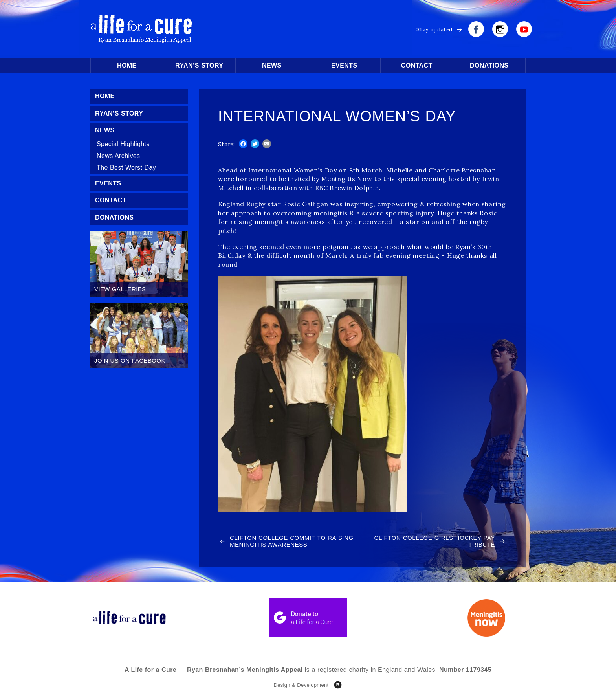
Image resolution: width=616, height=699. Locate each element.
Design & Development (301, 685)
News (272, 65)
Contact (417, 65)
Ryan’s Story (199, 65)
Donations (489, 65)
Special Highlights (123, 144)
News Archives (118, 156)
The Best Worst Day (126, 168)
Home (127, 65)
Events (344, 65)
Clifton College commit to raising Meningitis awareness (292, 541)
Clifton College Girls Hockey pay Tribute (435, 541)
